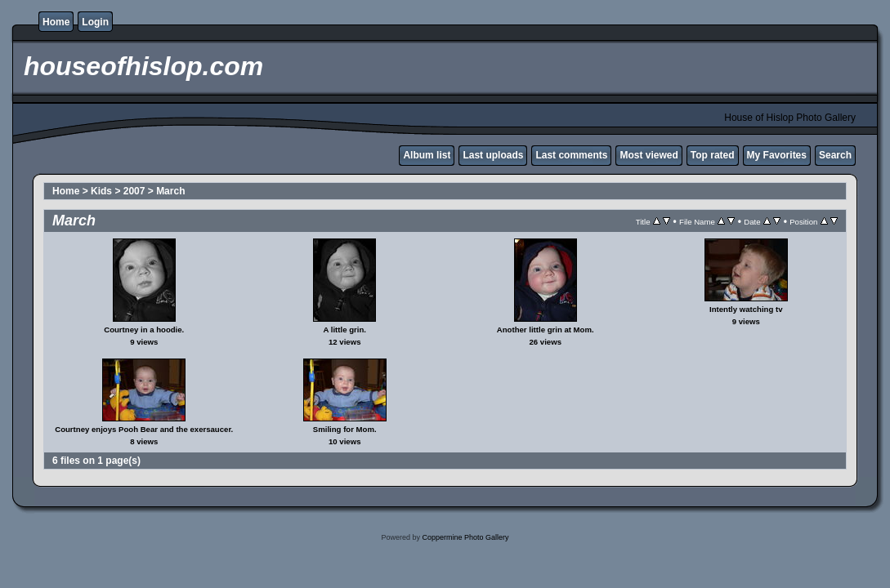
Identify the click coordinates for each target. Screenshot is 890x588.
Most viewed (648, 155)
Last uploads (493, 155)
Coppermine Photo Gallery (465, 537)
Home (56, 22)
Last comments (571, 155)
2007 (134, 191)
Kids (101, 191)
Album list (427, 155)
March (170, 191)
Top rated (713, 155)
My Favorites (777, 155)
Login (95, 22)
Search (835, 155)
